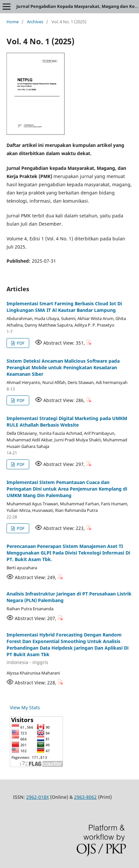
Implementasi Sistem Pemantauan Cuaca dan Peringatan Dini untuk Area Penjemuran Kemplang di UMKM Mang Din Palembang (67, 489)
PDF (20, 343)
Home (13, 22)
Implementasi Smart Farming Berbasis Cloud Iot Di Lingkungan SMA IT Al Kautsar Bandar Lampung (64, 307)
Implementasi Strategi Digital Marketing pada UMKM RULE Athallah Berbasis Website (67, 422)
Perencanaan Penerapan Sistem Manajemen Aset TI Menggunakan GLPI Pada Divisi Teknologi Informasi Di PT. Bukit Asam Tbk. (68, 553)
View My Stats (25, 707)
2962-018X (38, 797)
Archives (35, 22)
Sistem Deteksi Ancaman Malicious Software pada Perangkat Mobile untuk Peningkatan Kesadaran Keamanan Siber (63, 367)
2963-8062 (85, 797)
